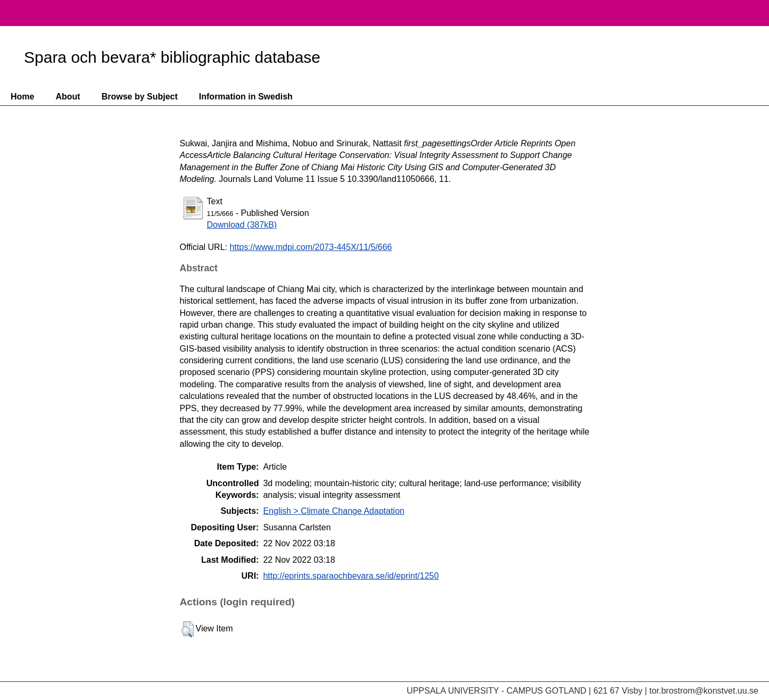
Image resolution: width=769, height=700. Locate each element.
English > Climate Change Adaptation (334, 511)
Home (22, 97)
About (68, 97)
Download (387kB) (242, 225)
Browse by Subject (140, 97)
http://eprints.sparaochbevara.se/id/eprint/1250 (351, 576)
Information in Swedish (246, 97)
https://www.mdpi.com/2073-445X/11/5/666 (311, 247)
